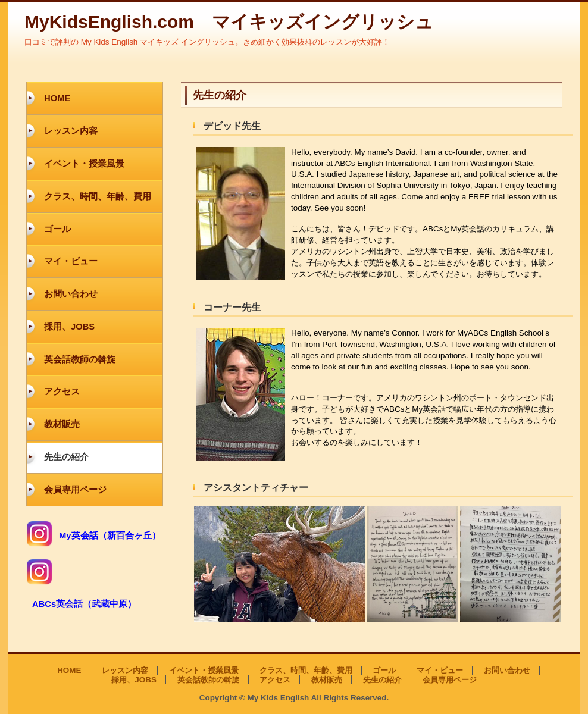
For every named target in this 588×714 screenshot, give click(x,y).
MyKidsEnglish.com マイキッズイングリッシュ (229, 22)
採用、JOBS (69, 327)
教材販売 (62, 424)
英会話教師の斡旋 (80, 359)
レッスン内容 (71, 131)
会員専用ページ (75, 490)
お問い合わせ (71, 294)
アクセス (62, 392)
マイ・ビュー (71, 261)
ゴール (57, 229)
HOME (57, 98)
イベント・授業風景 (84, 164)
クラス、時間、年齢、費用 (98, 196)
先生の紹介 (66, 457)
